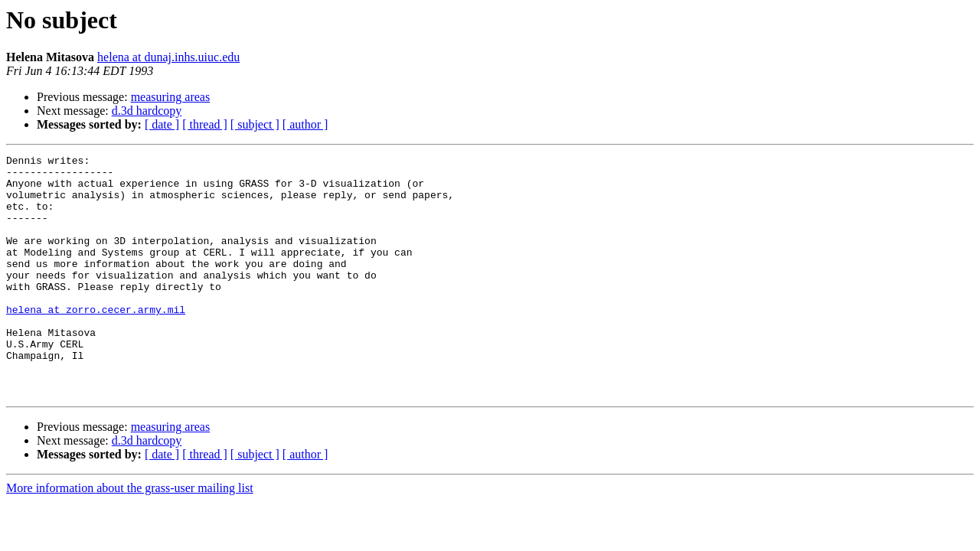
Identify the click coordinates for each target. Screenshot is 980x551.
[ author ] (305, 124)
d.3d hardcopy (147, 111)
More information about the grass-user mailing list (130, 536)
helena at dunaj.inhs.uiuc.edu (168, 57)
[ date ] (162, 124)
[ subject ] (255, 124)
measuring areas (171, 97)
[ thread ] (205, 124)
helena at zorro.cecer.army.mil (96, 341)
